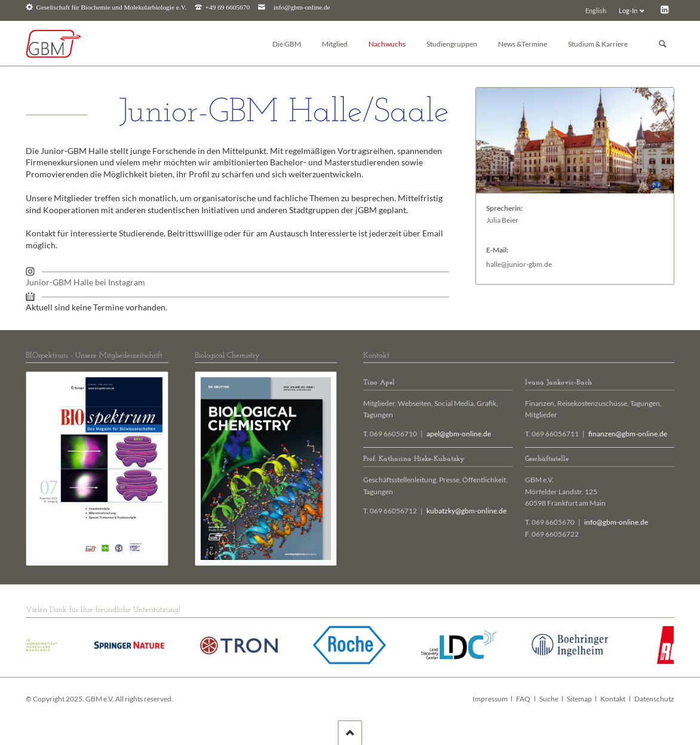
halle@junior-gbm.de (519, 264)
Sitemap (579, 699)
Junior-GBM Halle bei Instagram (85, 282)
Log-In (628, 10)
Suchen (662, 44)
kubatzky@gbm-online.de (466, 511)
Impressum (490, 699)
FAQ (523, 699)
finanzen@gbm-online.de (628, 434)
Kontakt (613, 699)
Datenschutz (654, 699)
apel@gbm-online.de (459, 434)
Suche (549, 699)
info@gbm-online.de (302, 7)
